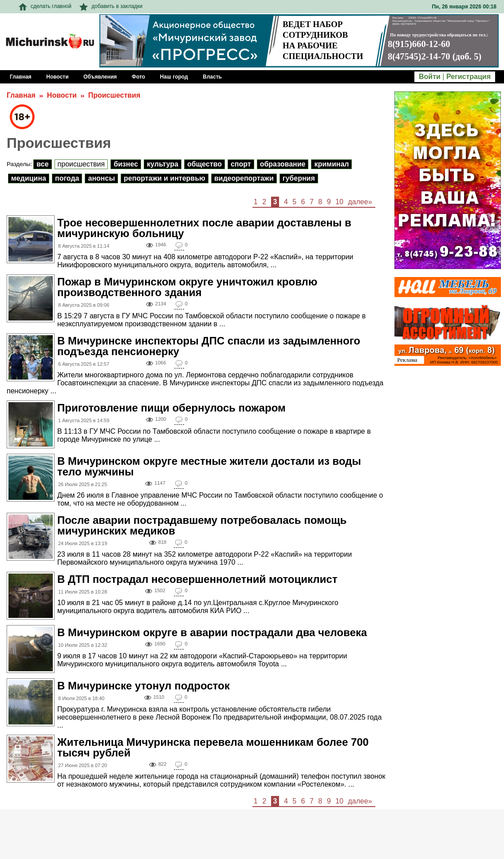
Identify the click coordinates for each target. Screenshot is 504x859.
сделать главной (45, 6)
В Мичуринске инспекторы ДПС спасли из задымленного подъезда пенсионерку (209, 346)
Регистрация (469, 77)
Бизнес (126, 164)
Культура (163, 164)
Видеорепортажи (244, 178)
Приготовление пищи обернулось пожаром (171, 408)
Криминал (331, 164)
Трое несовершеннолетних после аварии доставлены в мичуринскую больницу (204, 228)
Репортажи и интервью (165, 178)
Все (42, 164)
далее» (360, 202)
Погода (67, 178)
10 (339, 202)
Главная (21, 95)
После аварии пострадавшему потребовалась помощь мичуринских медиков (202, 525)
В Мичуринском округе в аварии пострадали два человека (212, 632)
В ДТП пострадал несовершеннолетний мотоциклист (197, 579)
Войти (430, 77)
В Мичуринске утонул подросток (144, 686)
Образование (283, 164)
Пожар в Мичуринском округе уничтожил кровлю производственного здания (187, 287)
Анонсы (101, 178)
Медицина (29, 178)
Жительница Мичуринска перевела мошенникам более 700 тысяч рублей (213, 747)
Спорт (241, 164)
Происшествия (114, 95)
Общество (205, 164)
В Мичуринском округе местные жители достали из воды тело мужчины (209, 466)
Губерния (299, 178)
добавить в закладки (111, 6)
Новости (62, 95)
